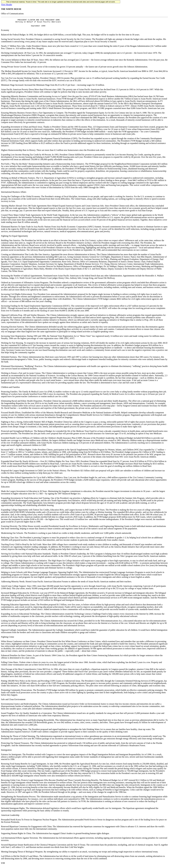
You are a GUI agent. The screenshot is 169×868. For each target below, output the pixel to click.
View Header (7, 5)
